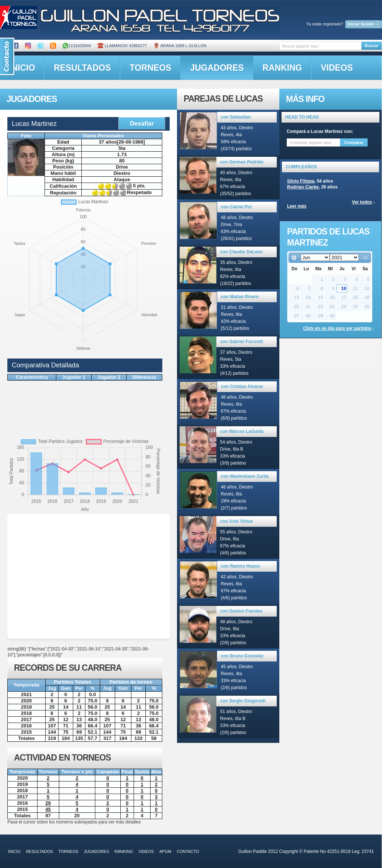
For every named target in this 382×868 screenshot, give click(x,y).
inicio (14, 851)
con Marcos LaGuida (242, 431)
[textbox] (320, 46)
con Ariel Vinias (236, 521)
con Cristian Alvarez (242, 387)
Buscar (372, 46)
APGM (165, 851)
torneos (150, 68)
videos (337, 68)
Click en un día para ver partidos (337, 328)
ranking (282, 68)
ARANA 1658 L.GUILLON (180, 46)
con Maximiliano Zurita (245, 476)
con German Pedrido (242, 162)
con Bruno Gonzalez (242, 656)
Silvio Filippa (301, 181)
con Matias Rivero (240, 297)
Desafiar (142, 123)
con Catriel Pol (236, 207)
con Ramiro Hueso (240, 566)
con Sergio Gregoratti (243, 701)
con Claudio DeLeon (241, 252)
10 (344, 289)
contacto (188, 851)
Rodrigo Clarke (303, 187)
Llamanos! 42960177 (122, 46)
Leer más (297, 206)
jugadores (217, 68)
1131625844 (77, 46)
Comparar (354, 142)
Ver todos (362, 202)
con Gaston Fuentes (241, 611)
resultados (82, 68)
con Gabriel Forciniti (242, 342)
